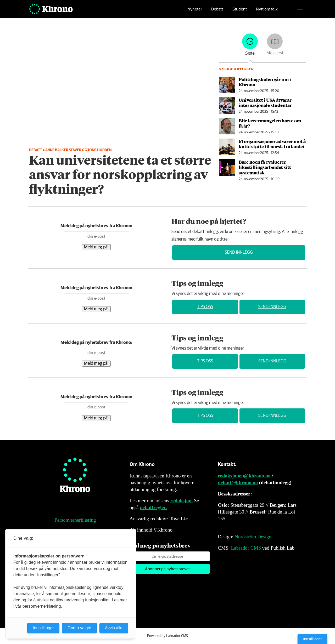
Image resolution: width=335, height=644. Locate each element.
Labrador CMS (246, 548)
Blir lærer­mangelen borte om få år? (270, 123)
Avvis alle (114, 628)
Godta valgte (79, 628)
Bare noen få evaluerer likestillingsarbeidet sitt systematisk (265, 167)
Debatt (217, 12)
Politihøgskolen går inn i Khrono (265, 82)
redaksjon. (182, 501)
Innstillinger (312, 639)
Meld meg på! (96, 247)
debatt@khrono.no (238, 483)
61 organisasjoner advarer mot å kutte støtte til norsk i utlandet (272, 144)
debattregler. (153, 507)
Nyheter (195, 12)
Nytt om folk (267, 12)
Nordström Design (253, 537)
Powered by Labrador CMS (167, 636)
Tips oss (205, 307)
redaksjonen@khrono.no (244, 476)
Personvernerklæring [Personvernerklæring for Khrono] (75, 520)
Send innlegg (239, 252)
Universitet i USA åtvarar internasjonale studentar (265, 102)
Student (240, 12)
